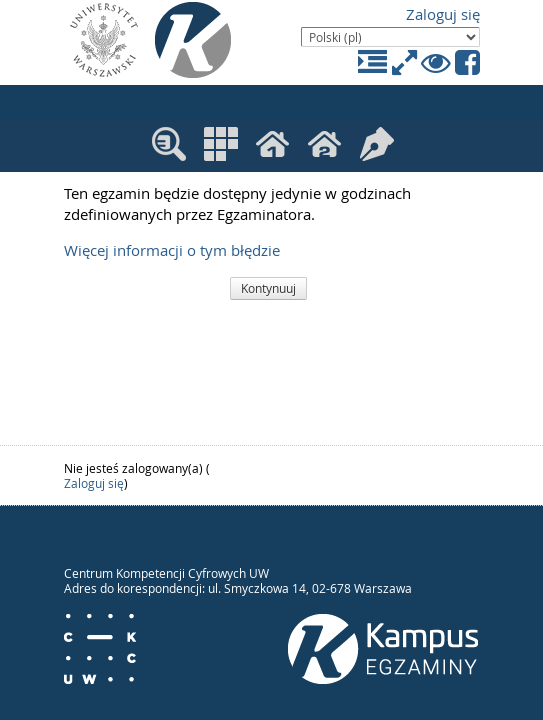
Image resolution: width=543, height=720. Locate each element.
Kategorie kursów (221, 144)
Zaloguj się (443, 14)
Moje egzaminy (377, 144)
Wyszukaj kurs (169, 144)
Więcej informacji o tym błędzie (172, 250)
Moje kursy (274, 145)
